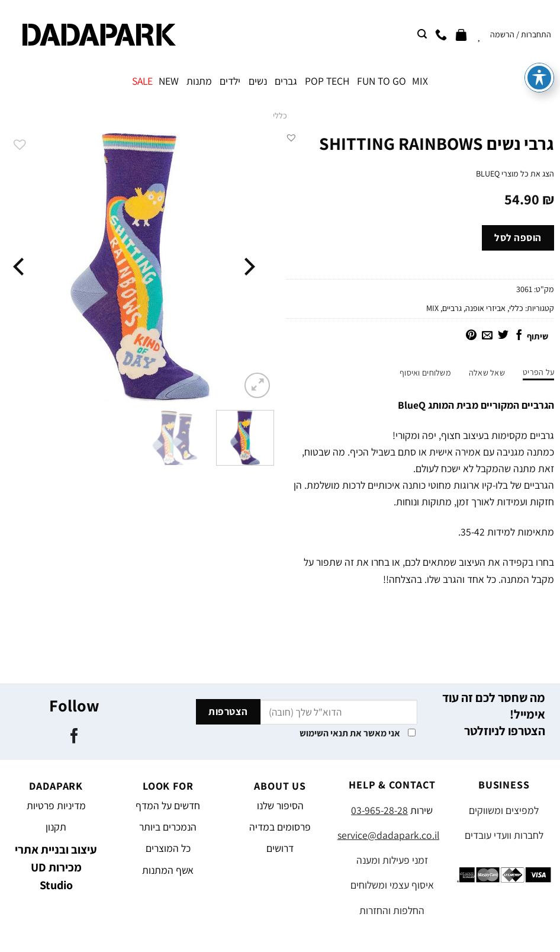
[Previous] (248, 267)
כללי (280, 116)
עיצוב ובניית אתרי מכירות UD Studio (56, 867)
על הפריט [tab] (538, 372)
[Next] (20, 267)
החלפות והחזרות (392, 910)
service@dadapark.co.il (388, 835)
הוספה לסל (518, 238)
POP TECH (327, 81)
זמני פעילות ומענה (392, 860)
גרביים (452, 308)
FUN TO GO (382, 81)
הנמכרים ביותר (168, 827)
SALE (142, 81)
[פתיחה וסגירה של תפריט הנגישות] (539, 47)
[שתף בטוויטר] (503, 336)
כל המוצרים (168, 848)
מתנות (199, 81)
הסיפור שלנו (280, 805)
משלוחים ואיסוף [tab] (425, 373)
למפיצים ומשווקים (504, 810)
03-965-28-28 (379, 810)
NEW (169, 81)
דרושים (280, 848)
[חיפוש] (422, 34)
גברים (286, 81)
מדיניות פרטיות (56, 805)
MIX (420, 81)
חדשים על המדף (168, 805)
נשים (258, 81)
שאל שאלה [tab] (487, 373)
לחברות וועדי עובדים (504, 835)
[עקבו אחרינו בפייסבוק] (74, 737)
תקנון (56, 827)
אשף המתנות (168, 870)
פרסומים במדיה (280, 827)
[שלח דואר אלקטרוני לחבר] (487, 336)
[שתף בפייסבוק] (519, 336)
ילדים (230, 81)
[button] (291, 137)
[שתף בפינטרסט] (471, 336)
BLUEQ (488, 174)
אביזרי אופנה (485, 308)
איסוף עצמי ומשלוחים (392, 885)
